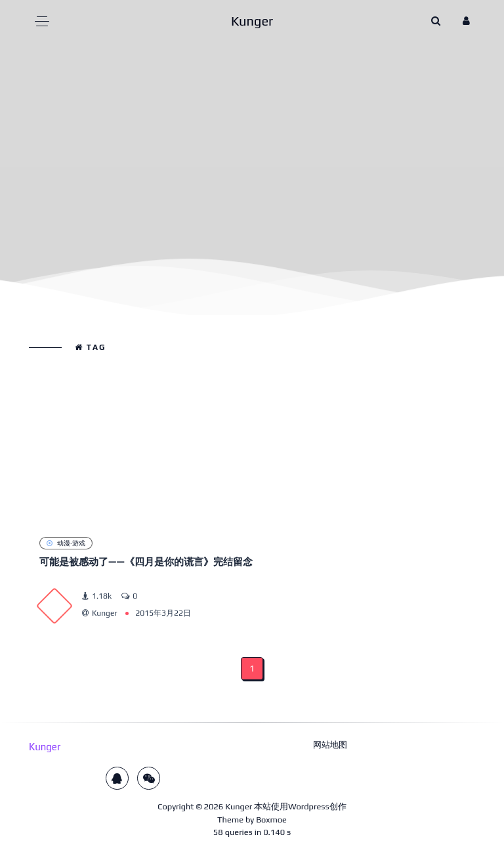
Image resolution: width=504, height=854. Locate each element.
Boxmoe (271, 820)
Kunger (239, 806)
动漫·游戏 (66, 543)
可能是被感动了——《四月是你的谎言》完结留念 (146, 562)
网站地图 (330, 745)
